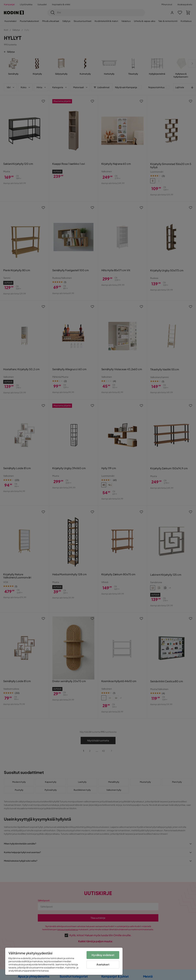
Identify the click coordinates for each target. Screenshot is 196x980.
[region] (64, 961)
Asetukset (103, 964)
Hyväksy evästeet (103, 955)
